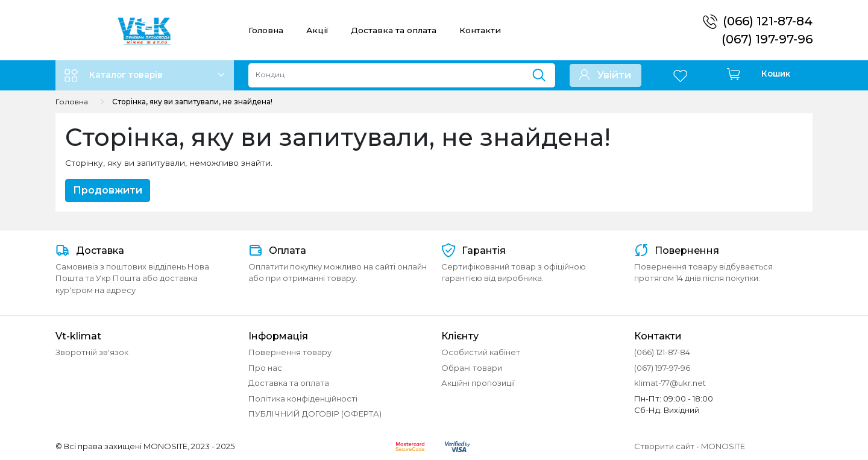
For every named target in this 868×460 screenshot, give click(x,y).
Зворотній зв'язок (92, 352)
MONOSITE (723, 446)
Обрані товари (472, 368)
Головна (266, 30)
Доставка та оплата (394, 30)
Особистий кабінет (481, 352)
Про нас (265, 368)
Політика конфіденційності (303, 399)
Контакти (480, 30)
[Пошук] (543, 72)
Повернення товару (290, 352)
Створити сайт (664, 446)
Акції (317, 30)
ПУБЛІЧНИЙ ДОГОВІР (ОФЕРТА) (315, 414)
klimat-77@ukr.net (670, 383)
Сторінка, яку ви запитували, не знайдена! (192, 102)
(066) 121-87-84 (768, 21)
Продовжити (108, 190)
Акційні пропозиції (478, 383)
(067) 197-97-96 (767, 39)
